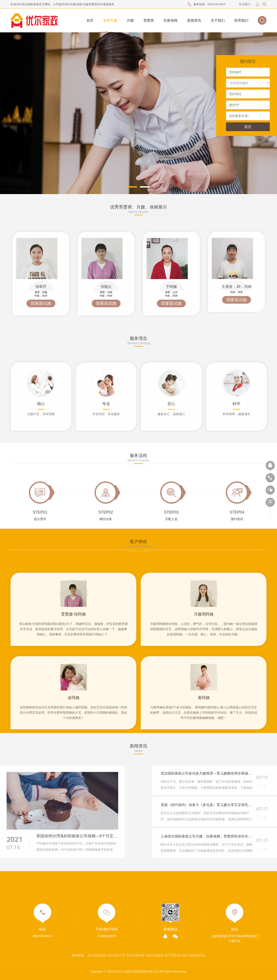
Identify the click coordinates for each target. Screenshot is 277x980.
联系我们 (241, 20)
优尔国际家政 (97, 955)
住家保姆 (170, 20)
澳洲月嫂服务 (155, 955)
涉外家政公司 (116, 955)
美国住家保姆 (135, 955)
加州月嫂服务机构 (193, 955)
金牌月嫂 (110, 20)
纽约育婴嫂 (172, 955)
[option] (237, 324)
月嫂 (130, 20)
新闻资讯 (194, 20)
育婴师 (149, 20)
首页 (90, 20)
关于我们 (218, 20)
